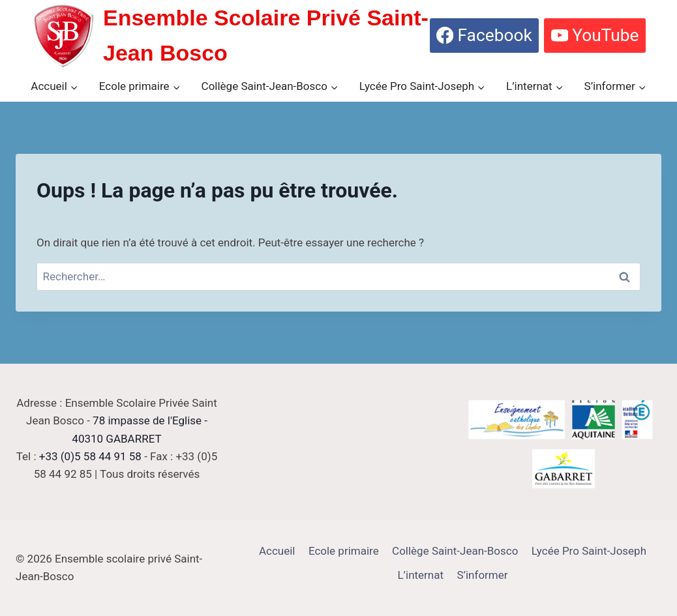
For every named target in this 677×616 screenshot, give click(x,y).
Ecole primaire (344, 551)
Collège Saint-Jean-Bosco (455, 551)
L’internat (420, 575)
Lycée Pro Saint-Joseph (589, 551)
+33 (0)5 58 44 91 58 (90, 456)
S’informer (482, 575)
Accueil (277, 551)
